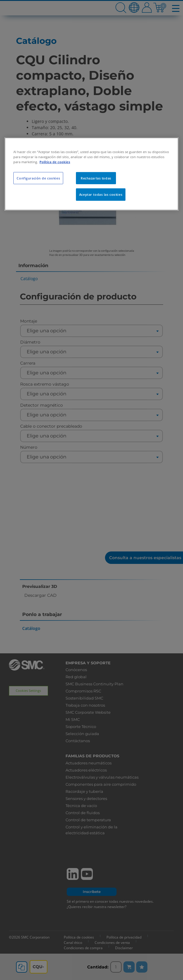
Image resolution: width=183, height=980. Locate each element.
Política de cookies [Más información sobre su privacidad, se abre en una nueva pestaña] (55, 162)
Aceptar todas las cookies (101, 194)
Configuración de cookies (38, 178)
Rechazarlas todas (96, 178)
